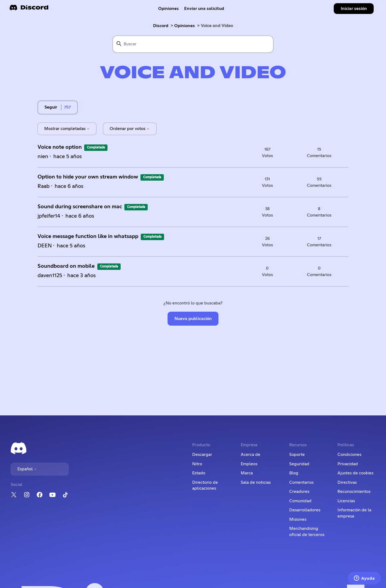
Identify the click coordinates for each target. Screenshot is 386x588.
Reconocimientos (354, 492)
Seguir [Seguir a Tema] (51, 107)
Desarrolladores (305, 510)
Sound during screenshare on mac (80, 207)
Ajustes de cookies (355, 473)
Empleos (249, 464)
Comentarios (301, 482)
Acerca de (250, 455)
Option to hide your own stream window (88, 177)
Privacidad (348, 464)
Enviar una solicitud (204, 9)
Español (27, 469)
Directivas (347, 482)
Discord (161, 26)
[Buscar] (193, 44)
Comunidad (300, 501)
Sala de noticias (256, 482)
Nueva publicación (193, 319)
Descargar (202, 455)
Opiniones (168, 9)
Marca (247, 473)
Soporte (297, 455)
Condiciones (349, 455)
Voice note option (60, 147)
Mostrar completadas (67, 129)
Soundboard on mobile (67, 266)
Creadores (299, 492)
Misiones (298, 519)
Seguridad (299, 464)
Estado (199, 473)
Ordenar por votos (130, 129)
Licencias (346, 501)
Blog (294, 473)
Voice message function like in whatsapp (88, 236)
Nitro (197, 464)
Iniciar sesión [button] (354, 9)
